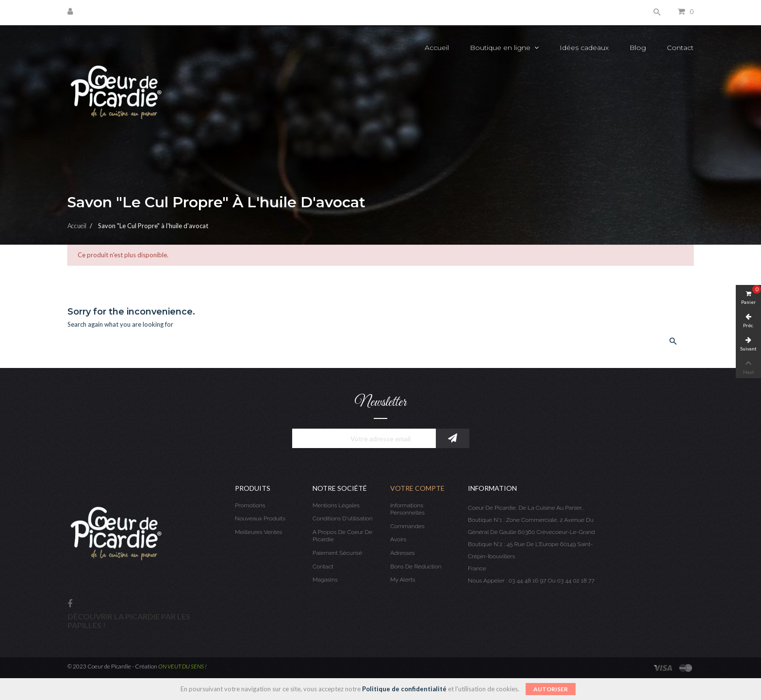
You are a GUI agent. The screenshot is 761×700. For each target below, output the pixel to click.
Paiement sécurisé (337, 553)
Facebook (70, 604)
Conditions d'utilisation (343, 518)
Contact (323, 567)
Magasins (325, 580)
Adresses (402, 553)
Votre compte (417, 488)
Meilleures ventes (258, 532)
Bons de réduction (416, 567)
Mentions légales (336, 505)
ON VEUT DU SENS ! (182, 666)
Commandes (407, 526)
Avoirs (398, 539)
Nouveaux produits (260, 518)
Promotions (250, 505)
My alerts (403, 580)
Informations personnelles (407, 509)
